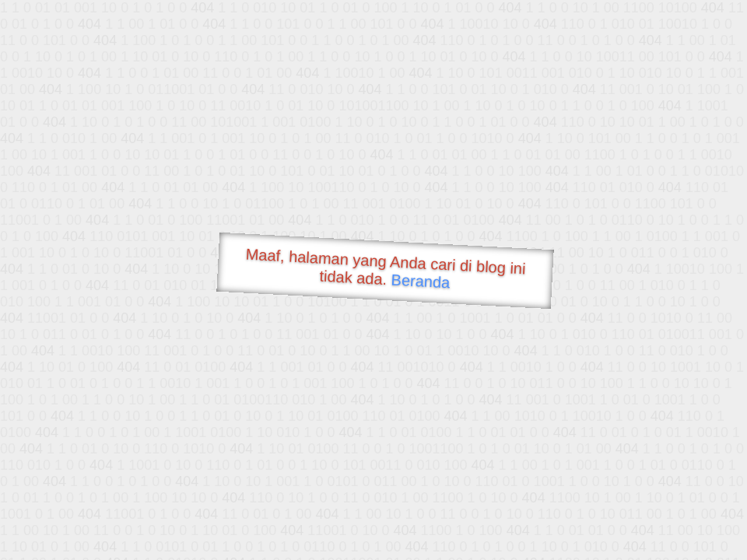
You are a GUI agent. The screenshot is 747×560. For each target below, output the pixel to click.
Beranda (421, 281)
